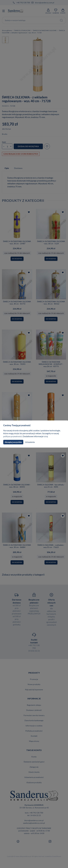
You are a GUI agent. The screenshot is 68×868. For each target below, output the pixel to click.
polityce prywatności (13, 436)
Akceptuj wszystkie (13, 442)
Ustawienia (30, 442)
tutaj (47, 436)
